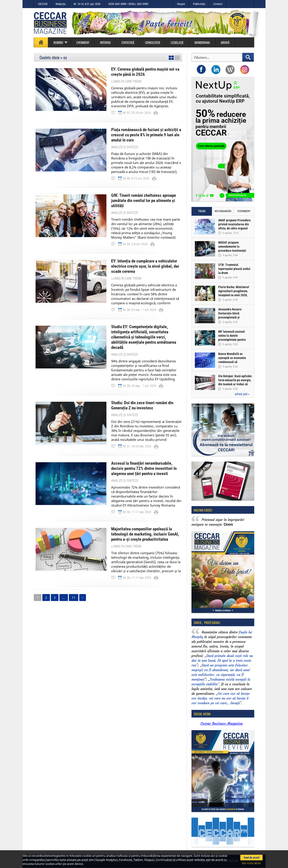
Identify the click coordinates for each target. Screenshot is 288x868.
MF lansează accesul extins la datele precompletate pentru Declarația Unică (232, 338)
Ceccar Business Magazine (222, 723)
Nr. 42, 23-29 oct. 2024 (137, 113)
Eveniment (83, 42)
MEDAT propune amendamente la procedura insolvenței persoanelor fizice (232, 249)
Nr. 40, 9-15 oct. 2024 (136, 178)
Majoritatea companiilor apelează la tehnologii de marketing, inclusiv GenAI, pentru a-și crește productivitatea (145, 534)
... (64, 598)
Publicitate (199, 4)
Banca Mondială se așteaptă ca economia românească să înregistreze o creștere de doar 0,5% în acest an (235, 362)
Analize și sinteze (125, 147)
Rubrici (61, 42)
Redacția (61, 4)
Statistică (128, 42)
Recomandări (223, 211)
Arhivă (225, 42)
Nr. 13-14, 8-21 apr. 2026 (87, 4)
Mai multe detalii (251, 863)
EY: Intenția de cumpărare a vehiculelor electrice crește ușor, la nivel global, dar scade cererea (145, 266)
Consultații (153, 42)
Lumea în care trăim (126, 81)
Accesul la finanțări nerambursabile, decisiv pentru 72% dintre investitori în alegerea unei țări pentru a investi (144, 468)
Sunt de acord (251, 858)
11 (74, 598)
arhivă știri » (242, 394)
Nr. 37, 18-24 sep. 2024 (137, 446)
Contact (218, 4)
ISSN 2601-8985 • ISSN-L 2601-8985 (128, 4)
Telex (202, 211)
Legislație (177, 42)
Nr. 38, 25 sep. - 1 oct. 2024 (139, 310)
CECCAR (43, 4)
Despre (181, 4)
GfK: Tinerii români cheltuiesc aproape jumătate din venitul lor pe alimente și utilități (144, 201)
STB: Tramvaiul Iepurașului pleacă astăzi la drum (234, 269)
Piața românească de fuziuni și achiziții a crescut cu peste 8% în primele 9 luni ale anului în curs (146, 135)
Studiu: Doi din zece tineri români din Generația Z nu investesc (142, 405)
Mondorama (202, 42)
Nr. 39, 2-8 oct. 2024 (135, 244)
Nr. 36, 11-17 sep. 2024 (137, 512)
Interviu (105, 42)
